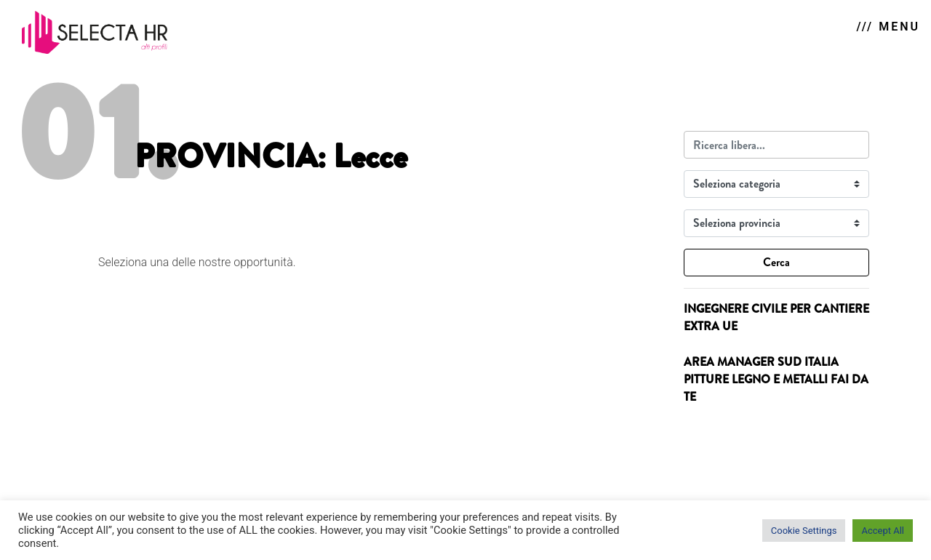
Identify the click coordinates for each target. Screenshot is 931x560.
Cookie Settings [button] (804, 531)
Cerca (776, 262)
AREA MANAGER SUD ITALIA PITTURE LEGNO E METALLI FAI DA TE (776, 379)
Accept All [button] (883, 531)
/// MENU (888, 27)
